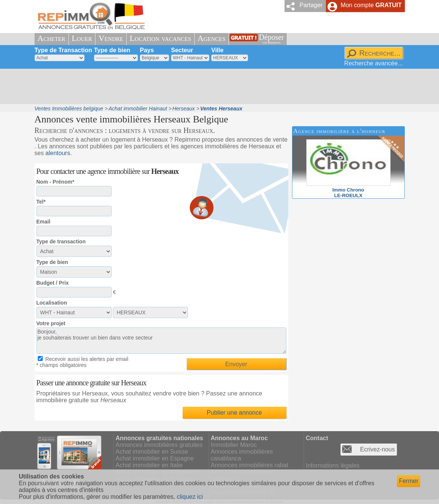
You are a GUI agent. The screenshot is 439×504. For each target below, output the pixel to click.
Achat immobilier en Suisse (152, 452)
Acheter (51, 38)
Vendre (111, 38)
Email (43, 222)
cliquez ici (190, 497)
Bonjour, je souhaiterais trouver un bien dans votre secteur (161, 341)
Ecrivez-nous (377, 449)
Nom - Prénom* (55, 182)
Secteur (182, 50)
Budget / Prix (53, 283)
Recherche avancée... (374, 63)
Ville (217, 50)
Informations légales (333, 466)
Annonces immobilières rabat (250, 465)
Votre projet (51, 323)
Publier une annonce (234, 413)
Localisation (52, 303)
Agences (212, 38)
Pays (147, 50)
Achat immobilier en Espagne (155, 458)
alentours (58, 153)
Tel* (41, 202)
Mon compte (371, 5)
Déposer (272, 39)
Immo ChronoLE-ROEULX (348, 190)
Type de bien (112, 50)
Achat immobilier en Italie (149, 465)
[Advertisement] (217, 86)
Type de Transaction (64, 50)
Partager (311, 5)
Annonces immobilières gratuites (159, 445)
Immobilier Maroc (234, 445)
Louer (82, 38)
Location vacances (160, 38)
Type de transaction (61, 241)
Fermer (409, 481)
